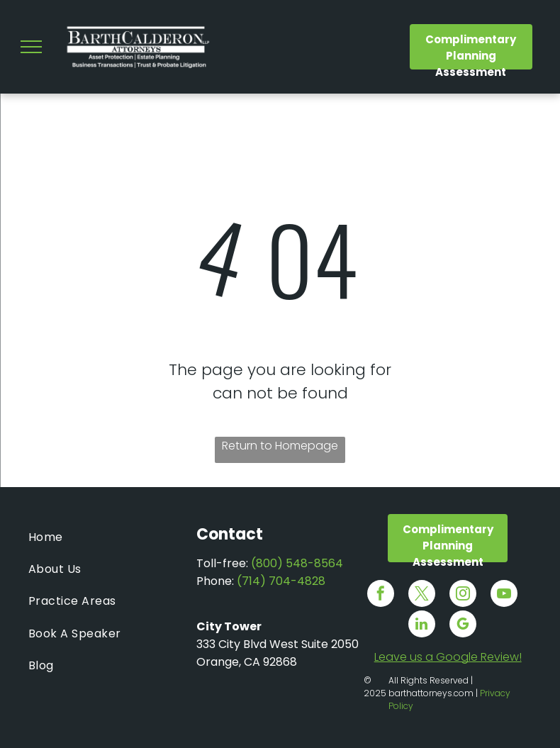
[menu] (31, 47)
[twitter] (422, 595)
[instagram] (463, 595)
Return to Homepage (280, 446)
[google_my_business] (463, 626)
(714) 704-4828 (281, 581)
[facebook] (381, 595)
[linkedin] (422, 626)
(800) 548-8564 (297, 563)
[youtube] (504, 595)
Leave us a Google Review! (448, 657)
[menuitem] (112, 537)
